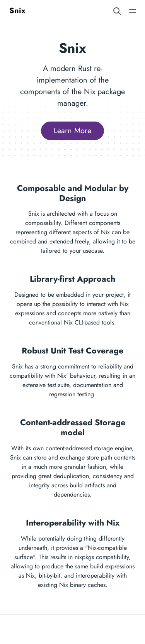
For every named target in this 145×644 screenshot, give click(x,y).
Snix (17, 11)
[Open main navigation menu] (133, 11)
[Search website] (117, 11)
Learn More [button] (72, 131)
